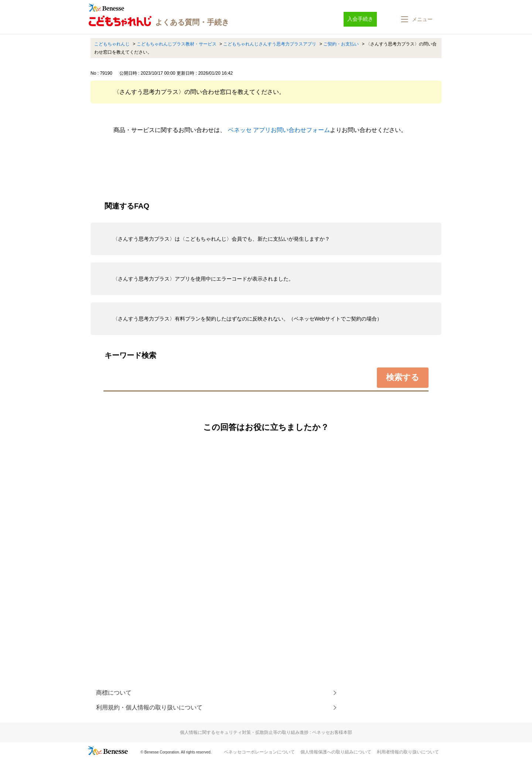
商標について (114, 693)
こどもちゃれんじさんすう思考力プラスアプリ (270, 44)
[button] (416, 19)
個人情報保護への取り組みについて (336, 752)
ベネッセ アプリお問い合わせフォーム (279, 130)
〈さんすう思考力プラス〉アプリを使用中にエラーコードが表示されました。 (203, 279)
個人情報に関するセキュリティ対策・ (266, 732)
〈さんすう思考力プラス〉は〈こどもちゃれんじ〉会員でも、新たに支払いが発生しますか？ (221, 239)
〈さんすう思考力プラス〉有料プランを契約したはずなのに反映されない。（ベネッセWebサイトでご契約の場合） (247, 319)
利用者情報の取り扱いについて (408, 752)
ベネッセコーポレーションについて (259, 752)
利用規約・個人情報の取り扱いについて (149, 707)
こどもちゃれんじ (112, 44)
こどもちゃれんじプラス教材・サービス (177, 44)
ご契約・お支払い (341, 44)
